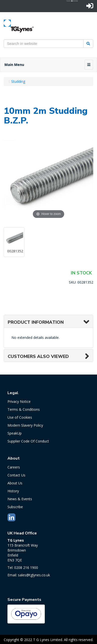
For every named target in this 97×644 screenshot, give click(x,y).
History (13, 491)
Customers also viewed (38, 356)
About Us (15, 483)
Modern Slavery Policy (25, 425)
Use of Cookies (20, 417)
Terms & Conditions (24, 409)
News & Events (20, 499)
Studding (18, 81)
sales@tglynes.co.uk (34, 575)
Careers (14, 467)
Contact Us (16, 475)
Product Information (36, 322)
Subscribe (15, 507)
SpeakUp (15, 433)
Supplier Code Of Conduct (28, 441)
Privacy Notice (19, 401)
